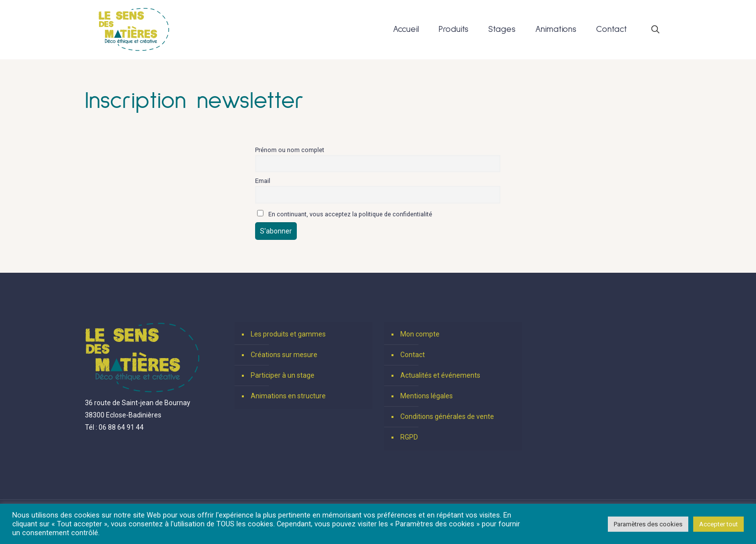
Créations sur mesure (284, 355)
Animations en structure (288, 396)
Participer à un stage (283, 375)
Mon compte (420, 334)
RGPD (409, 437)
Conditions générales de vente (447, 416)
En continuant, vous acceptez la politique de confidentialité (345, 214)
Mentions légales (427, 396)
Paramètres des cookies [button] (648, 524)
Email (263, 181)
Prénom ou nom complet (290, 150)
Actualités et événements (440, 375)
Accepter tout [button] (718, 524)
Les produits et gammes (288, 334)
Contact (413, 355)
